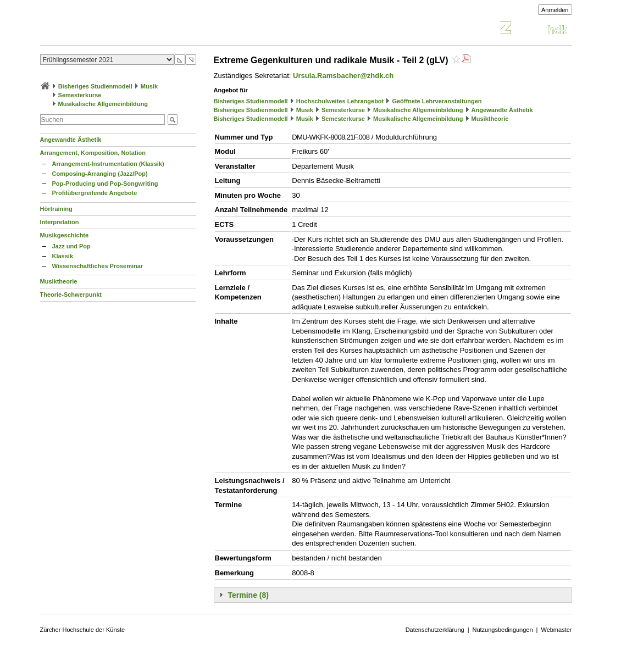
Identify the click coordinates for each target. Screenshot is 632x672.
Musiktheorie (59, 281)
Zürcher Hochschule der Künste (83, 630)
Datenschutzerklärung (435, 630)
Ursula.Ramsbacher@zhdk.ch (343, 76)
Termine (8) (248, 595)
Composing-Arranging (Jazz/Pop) (100, 174)
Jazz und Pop (71, 246)
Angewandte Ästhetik (71, 140)
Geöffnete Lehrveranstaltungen (437, 101)
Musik (149, 86)
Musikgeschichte (65, 235)
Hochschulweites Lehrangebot (340, 101)
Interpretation (60, 222)
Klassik (63, 256)
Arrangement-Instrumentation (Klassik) (108, 164)
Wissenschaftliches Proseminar (98, 266)
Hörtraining (56, 209)
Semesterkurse (80, 95)
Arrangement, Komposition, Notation (93, 153)
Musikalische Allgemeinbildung (103, 104)
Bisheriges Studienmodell (95, 86)
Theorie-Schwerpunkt (71, 295)
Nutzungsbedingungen (503, 630)
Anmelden (555, 10)
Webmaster (556, 630)
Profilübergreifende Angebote (95, 193)
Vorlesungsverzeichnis (121, 29)
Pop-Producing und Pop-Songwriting (105, 184)
